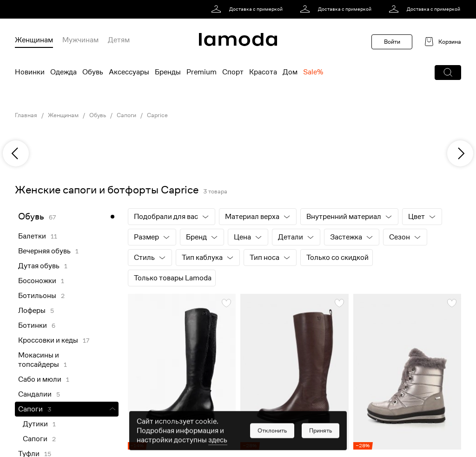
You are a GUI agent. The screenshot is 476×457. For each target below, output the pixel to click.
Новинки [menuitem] (30, 72)
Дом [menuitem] (290, 72)
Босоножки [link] (37, 281)
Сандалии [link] (35, 394)
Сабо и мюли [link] (40, 379)
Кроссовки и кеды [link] (48, 340)
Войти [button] (392, 42)
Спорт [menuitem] (233, 72)
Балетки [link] (32, 236)
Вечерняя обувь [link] (44, 251)
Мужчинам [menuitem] (80, 40)
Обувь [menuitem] (93, 72)
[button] (448, 73)
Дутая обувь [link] (39, 266)
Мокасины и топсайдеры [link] (39, 360)
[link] (248, 9)
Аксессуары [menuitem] (129, 72)
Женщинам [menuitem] (34, 40)
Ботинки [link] (33, 325)
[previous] (16, 153)
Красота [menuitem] (263, 72)
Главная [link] (26, 115)
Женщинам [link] (63, 115)
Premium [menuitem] (202, 72)
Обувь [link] (98, 115)
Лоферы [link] (32, 311)
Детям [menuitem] (119, 40)
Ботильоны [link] (37, 296)
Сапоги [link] (126, 115)
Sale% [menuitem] (313, 72)
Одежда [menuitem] (63, 72)
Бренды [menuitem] (168, 72)
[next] (460, 153)
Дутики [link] (35, 424)
